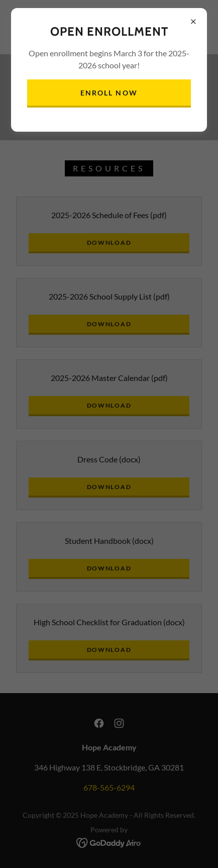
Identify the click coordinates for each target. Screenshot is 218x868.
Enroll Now (109, 93)
